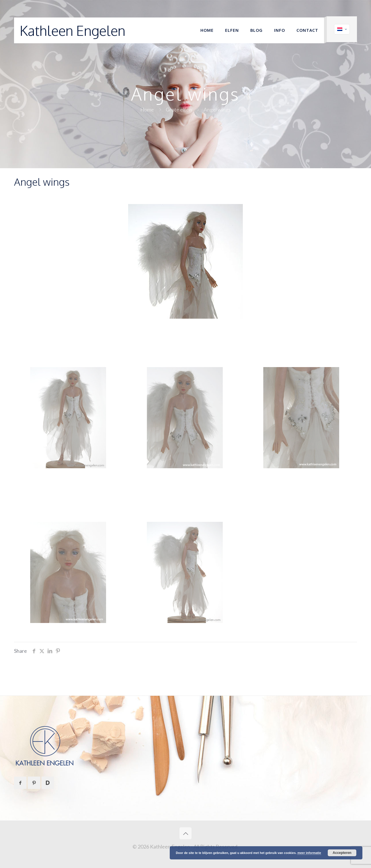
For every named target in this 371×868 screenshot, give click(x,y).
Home (147, 109)
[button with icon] (20, 783)
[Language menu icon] (342, 29)
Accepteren (342, 853)
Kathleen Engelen (73, 30)
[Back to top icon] (186, 833)
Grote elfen (179, 109)
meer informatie (309, 853)
